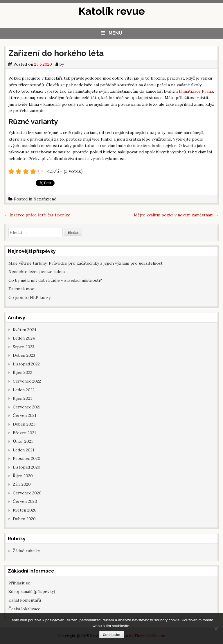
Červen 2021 (25, 415)
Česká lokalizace (24, 609)
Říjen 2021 (22, 398)
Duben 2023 (24, 355)
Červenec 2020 (27, 493)
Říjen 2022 (23, 372)
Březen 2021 (24, 433)
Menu (115, 33)
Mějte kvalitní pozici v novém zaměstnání (176, 215)
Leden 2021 (24, 450)
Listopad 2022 (26, 364)
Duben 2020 (24, 519)
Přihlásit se (19, 583)
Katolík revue (112, 11)
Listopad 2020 (27, 467)
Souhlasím (112, 635)
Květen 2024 (25, 330)
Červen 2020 (25, 501)
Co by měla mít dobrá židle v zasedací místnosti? (55, 280)
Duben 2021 (24, 424)
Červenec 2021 (27, 407)
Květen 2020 (25, 510)
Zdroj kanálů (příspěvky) (32, 591)
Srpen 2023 (24, 347)
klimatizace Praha (196, 91)
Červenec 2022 (27, 381)
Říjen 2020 (23, 476)
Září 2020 (22, 484)
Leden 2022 (24, 390)
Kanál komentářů (25, 600)
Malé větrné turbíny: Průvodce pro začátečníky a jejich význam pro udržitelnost (86, 263)
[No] (216, 629)
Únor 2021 (23, 441)
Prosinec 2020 (27, 458)
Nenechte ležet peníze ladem (37, 272)
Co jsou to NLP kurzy (29, 297)
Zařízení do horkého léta (56, 53)
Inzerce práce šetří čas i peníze (37, 215)
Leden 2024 (24, 338)
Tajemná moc (21, 289)
